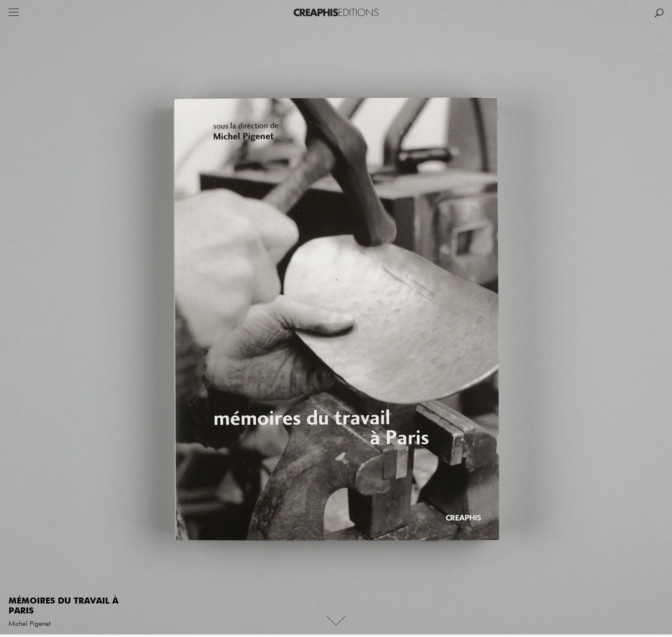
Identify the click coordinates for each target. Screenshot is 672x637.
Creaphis (336, 12)
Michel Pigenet (30, 624)
